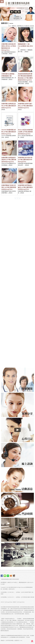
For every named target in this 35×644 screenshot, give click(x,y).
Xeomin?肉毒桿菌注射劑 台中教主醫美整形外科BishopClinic (9, 132)
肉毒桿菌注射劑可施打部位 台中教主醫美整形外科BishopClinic (25, 106)
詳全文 (11, 54)
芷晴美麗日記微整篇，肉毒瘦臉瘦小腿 (9, 75)
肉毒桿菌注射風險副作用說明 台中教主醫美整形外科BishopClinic (9, 160)
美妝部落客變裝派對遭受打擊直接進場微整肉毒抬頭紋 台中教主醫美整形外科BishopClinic (25, 77)
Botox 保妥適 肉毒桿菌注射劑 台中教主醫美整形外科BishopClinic (25, 132)
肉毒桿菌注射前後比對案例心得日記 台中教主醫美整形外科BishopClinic (9, 47)
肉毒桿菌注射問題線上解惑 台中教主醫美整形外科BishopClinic (25, 187)
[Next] (20, 198)
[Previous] (15, 198)
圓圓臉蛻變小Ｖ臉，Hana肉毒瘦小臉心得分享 (25, 46)
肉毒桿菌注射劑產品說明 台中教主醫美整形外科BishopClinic (9, 106)
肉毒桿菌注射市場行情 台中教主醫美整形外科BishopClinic (25, 160)
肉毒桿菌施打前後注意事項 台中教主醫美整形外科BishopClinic (9, 187)
